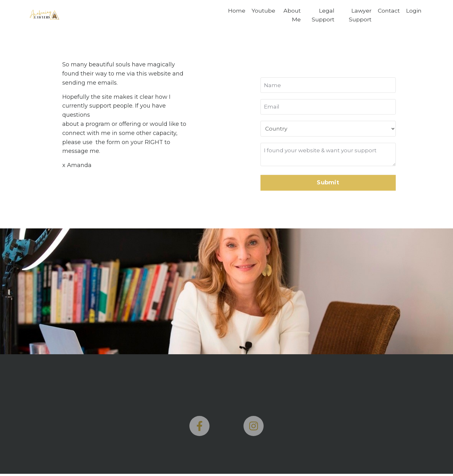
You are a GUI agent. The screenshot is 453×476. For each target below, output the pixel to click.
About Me (292, 15)
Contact (388, 11)
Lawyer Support (360, 15)
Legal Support (323, 15)
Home (237, 11)
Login (414, 11)
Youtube (263, 11)
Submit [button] (328, 185)
